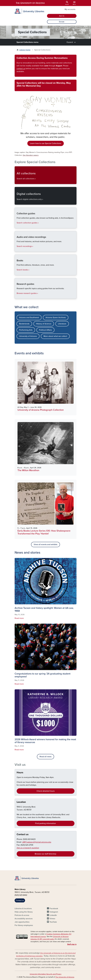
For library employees (24, 925)
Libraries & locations (23, 909)
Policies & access (22, 915)
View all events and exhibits (45, 544)
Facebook (54, 909)
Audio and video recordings (17, 250)
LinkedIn (53, 915)
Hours (20, 773)
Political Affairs (45, 330)
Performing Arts (26, 330)
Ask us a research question (28, 848)
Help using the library (24, 912)
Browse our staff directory (45, 854)
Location (21, 802)
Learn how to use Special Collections (46, 143)
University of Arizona (28, 336)
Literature (62, 324)
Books (17, 273)
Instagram (54, 912)
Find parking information (45, 823)
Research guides (17, 297)
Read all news (45, 757)
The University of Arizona (65, 977)
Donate (62, 22)
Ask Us (62, 16)
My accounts (70, 9)
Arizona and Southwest (29, 318)
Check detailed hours (46, 791)
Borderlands (24, 324)
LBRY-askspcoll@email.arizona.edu (37, 842)
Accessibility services (24, 919)
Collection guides (17, 226)
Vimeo (52, 919)
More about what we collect (55, 336)
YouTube (53, 922)
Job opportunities (22, 922)
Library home (25, 50)
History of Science (44, 324)
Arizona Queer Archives (56, 318)
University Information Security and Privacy (46, 974)
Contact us (23, 834)
